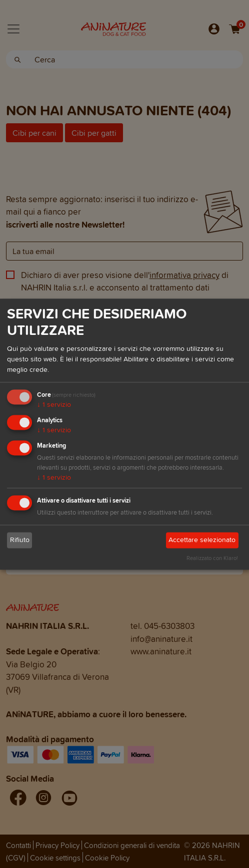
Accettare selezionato (202, 540)
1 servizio (54, 405)
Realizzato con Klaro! (212, 558)
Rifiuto (20, 540)
